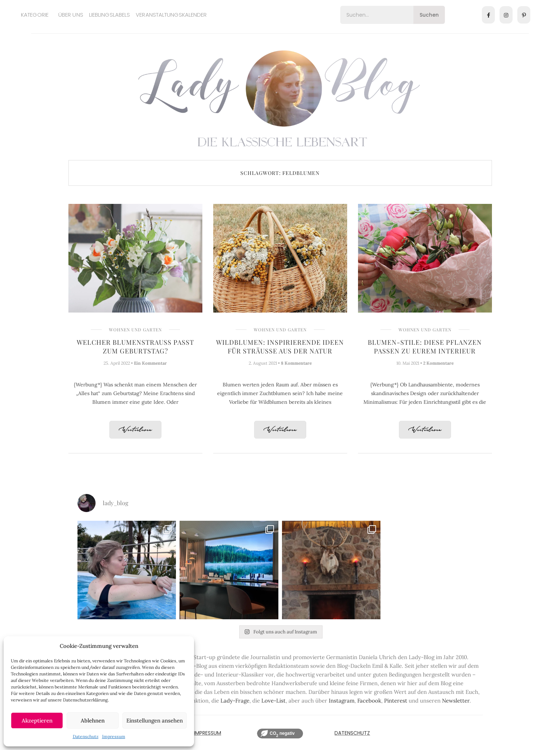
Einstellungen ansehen (155, 720)
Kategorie (35, 15)
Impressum (114, 736)
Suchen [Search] (429, 15)
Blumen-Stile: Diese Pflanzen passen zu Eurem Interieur (425, 347)
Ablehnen (93, 720)
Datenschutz (86, 736)
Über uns (71, 15)
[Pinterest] (524, 15)
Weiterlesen (135, 430)
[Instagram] (506, 15)
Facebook (369, 701)
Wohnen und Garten (135, 330)
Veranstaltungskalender (171, 15)
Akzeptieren (37, 720)
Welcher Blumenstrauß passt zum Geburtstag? (135, 347)
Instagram (342, 701)
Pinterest (396, 701)
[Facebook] (488, 15)
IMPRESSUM (208, 733)
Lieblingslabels (110, 15)
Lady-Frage (235, 701)
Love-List (273, 701)
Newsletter (456, 701)
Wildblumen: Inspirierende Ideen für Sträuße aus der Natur (280, 347)
